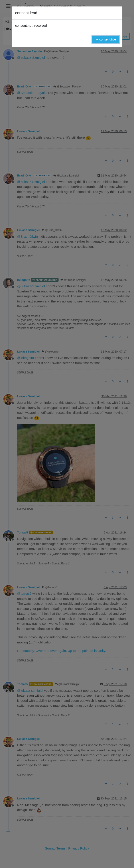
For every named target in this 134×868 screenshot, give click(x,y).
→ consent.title (106, 39)
